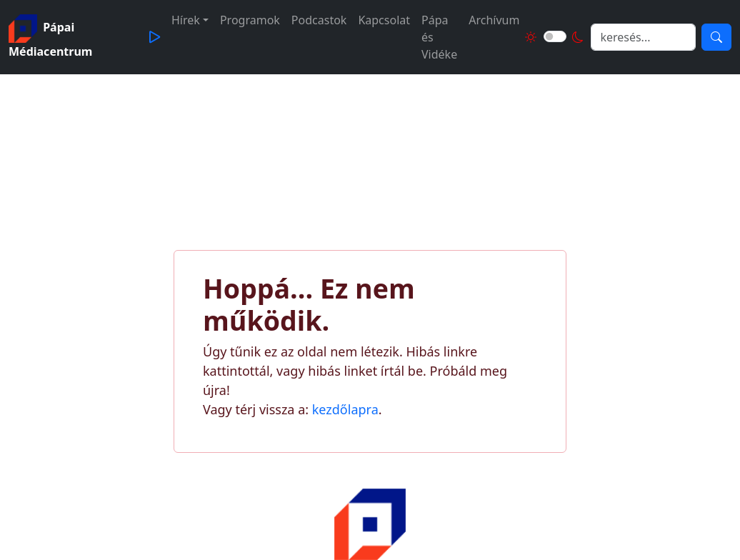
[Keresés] (716, 37)
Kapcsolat (384, 20)
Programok (250, 20)
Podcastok (319, 20)
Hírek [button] (186, 20)
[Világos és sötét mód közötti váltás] (555, 36)
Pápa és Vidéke (439, 37)
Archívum (494, 20)
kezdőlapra (345, 409)
